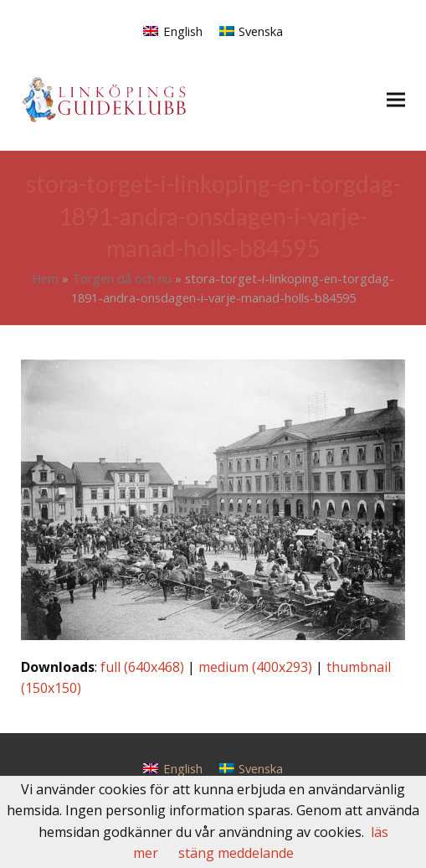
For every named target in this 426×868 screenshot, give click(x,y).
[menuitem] (173, 31)
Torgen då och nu (122, 278)
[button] (396, 100)
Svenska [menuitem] (261, 31)
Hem (45, 278)
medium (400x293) (255, 667)
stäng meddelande (236, 853)
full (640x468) (142, 667)
